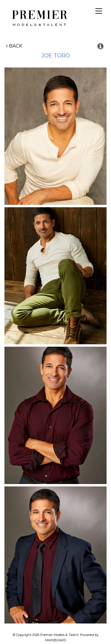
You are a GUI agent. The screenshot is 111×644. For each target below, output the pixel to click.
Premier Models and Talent (39, 17)
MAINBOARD (55, 640)
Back (14, 46)
